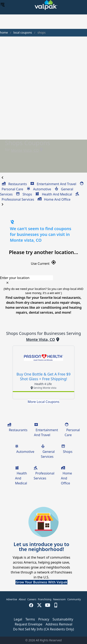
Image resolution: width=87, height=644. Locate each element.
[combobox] (43, 278)
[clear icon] (7, 283)
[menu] (2, 5)
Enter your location (15, 278)
